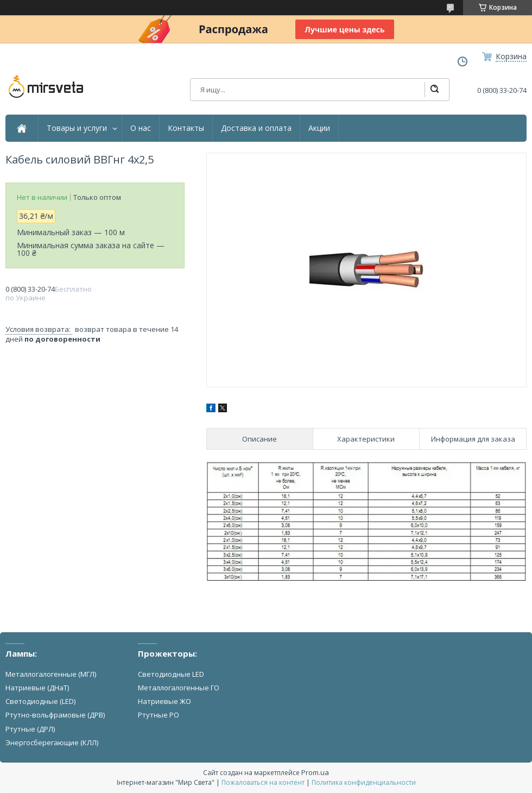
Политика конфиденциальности (364, 782)
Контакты (186, 128)
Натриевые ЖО (164, 701)
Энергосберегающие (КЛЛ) (52, 742)
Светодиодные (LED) (40, 701)
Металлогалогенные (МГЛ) (51, 674)
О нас (141, 128)
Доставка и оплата (256, 128)
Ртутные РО (159, 715)
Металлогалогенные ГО (179, 688)
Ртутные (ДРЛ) (30, 729)
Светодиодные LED (171, 674)
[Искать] (434, 90)
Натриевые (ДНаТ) (37, 688)
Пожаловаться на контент (263, 782)
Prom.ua (315, 772)
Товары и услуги (77, 128)
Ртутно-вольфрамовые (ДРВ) (55, 715)
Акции (319, 128)
